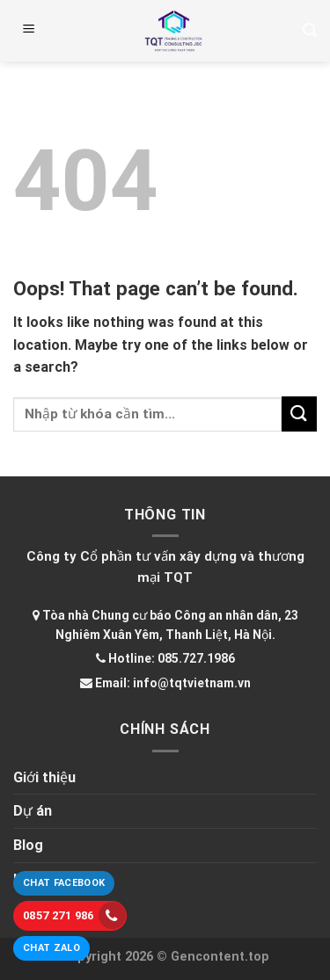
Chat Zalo (51, 948)
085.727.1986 (196, 658)
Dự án (33, 811)
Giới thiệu (44, 777)
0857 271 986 (74, 915)
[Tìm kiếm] (310, 30)
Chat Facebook (64, 883)
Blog (28, 845)
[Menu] (29, 31)
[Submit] (299, 414)
